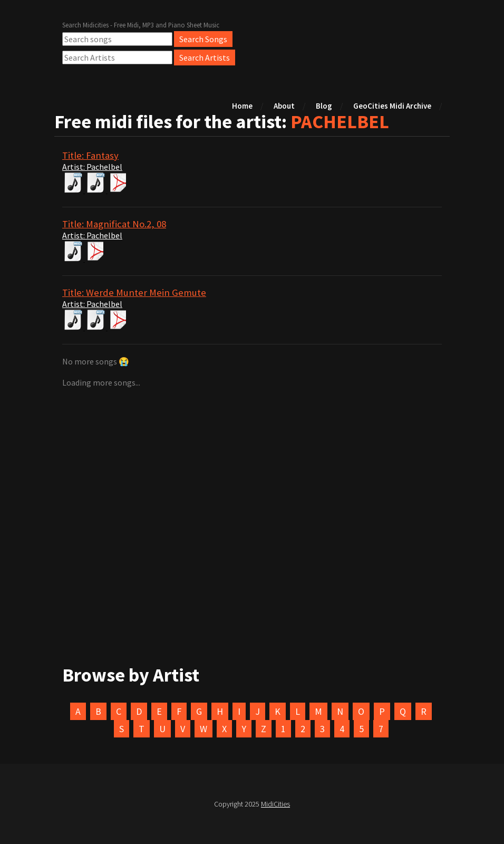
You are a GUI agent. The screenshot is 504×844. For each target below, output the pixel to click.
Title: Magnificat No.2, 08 (114, 224)
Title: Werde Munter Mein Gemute (134, 292)
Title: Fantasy (90, 155)
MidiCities (275, 804)
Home (242, 106)
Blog (324, 106)
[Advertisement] (252, 547)
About (284, 106)
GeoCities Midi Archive (392, 106)
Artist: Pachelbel (92, 167)
